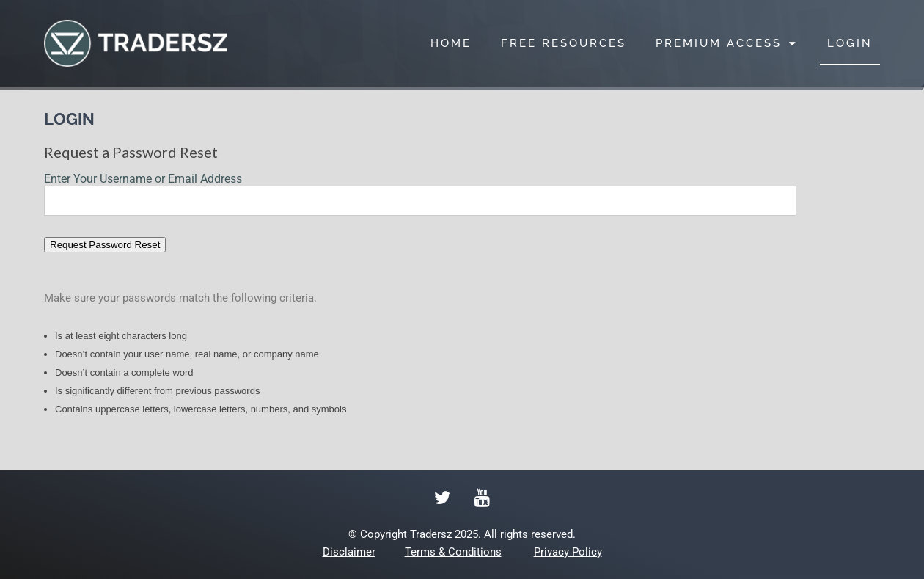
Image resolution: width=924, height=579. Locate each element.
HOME (451, 43)
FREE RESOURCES (564, 43)
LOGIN (850, 43)
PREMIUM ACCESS (727, 44)
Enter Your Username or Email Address (143, 179)
